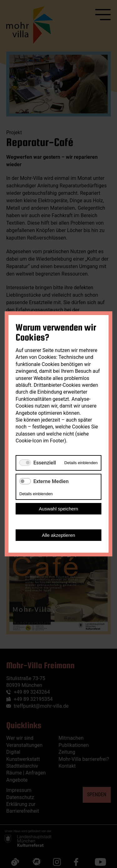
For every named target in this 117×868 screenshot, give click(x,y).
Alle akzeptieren (58, 535)
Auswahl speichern (59, 509)
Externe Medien (51, 481)
